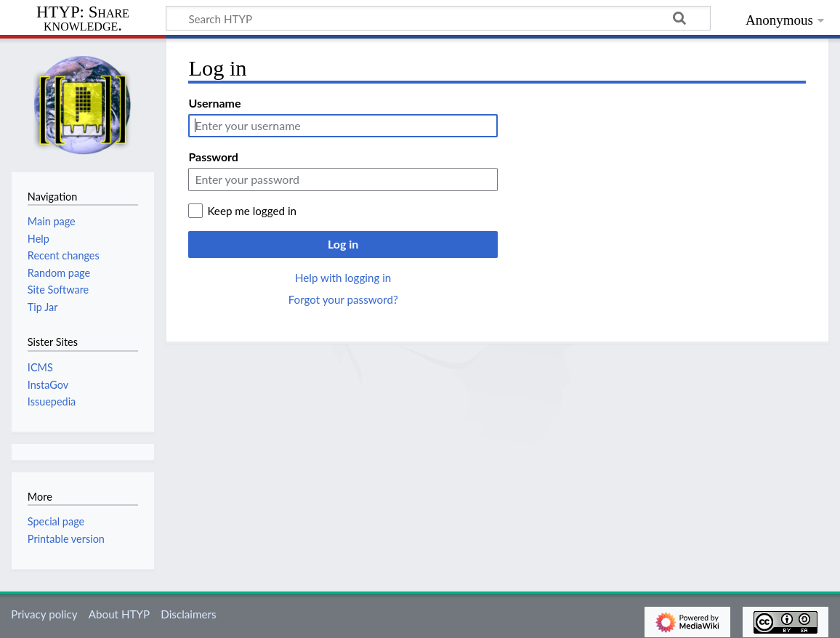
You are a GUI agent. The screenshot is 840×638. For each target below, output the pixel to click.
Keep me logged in (252, 211)
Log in (343, 244)
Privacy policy (44, 614)
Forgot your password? (343, 299)
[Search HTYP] (438, 18)
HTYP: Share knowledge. (83, 19)
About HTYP (119, 614)
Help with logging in (343, 278)
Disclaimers (188, 614)
